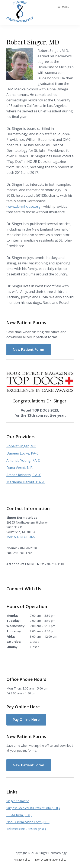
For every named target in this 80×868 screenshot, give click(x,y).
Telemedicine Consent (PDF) (26, 829)
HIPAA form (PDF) (19, 815)
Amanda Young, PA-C (23, 460)
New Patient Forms (29, 350)
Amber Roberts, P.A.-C (24, 475)
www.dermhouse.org (24, 206)
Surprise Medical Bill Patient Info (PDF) (33, 808)
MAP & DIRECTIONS (21, 537)
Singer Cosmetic (18, 801)
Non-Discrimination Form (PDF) (28, 822)
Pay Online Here (26, 720)
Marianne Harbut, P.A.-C (26, 482)
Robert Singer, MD (21, 446)
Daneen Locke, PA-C (23, 453)
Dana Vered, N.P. (20, 468)
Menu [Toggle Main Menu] (63, 7)
